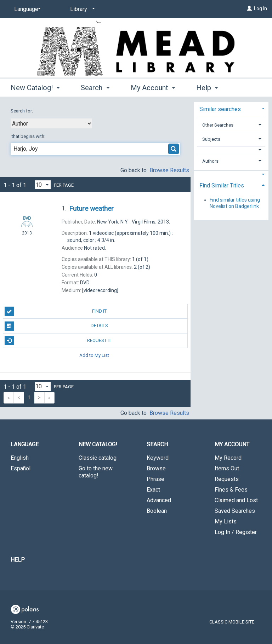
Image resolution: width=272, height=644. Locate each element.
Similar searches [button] (220, 109)
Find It (56, 311)
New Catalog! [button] (35, 87)
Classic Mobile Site (232, 622)
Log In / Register (236, 532)
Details (56, 326)
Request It (58, 341)
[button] (231, 150)
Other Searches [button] (218, 125)
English (20, 458)
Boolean (157, 511)
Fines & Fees (231, 490)
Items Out (227, 468)
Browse (156, 468)
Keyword (158, 458)
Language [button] (25, 444)
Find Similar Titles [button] (222, 185)
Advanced (159, 500)
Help (18, 560)
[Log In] (249, 8)
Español (21, 468)
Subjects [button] (211, 139)
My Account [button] (153, 87)
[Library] (81, 9)
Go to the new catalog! (96, 472)
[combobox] (51, 123)
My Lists (226, 521)
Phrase (155, 479)
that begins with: (29, 136)
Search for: (22, 111)
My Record (228, 458)
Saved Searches (235, 511)
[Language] (26, 9)
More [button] (210, 88)
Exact (153, 490)
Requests (227, 479)
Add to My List (94, 355)
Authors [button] (210, 161)
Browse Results (169, 170)
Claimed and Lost (236, 500)
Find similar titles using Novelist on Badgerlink (235, 203)
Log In (260, 8)
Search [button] (95, 87)
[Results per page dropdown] (43, 185)
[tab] (231, 108)
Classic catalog (98, 458)
